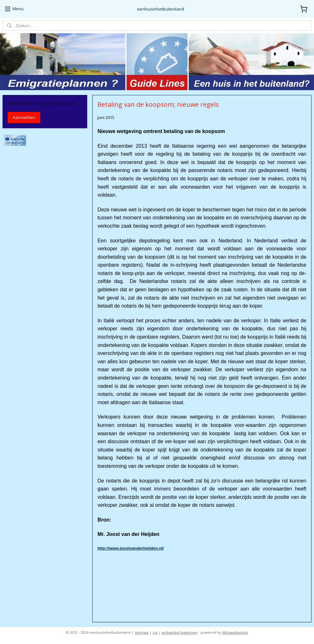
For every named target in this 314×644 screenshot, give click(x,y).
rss (155, 632)
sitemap (142, 632)
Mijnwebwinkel (235, 632)
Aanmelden (24, 117)
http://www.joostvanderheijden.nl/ (131, 548)
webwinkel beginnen (180, 632)
